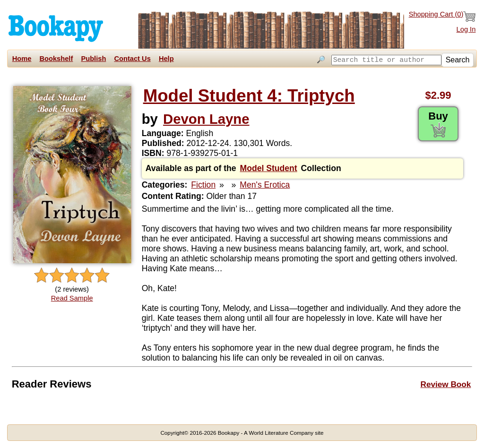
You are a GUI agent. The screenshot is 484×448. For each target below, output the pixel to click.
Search (458, 60)
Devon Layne (206, 119)
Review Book (446, 384)
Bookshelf (56, 59)
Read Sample (72, 298)
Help (166, 59)
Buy (438, 124)
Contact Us (132, 59)
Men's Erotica (265, 185)
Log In (466, 29)
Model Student (269, 168)
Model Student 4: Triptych (249, 96)
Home (22, 59)
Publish (93, 59)
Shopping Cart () (442, 17)
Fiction (203, 185)
